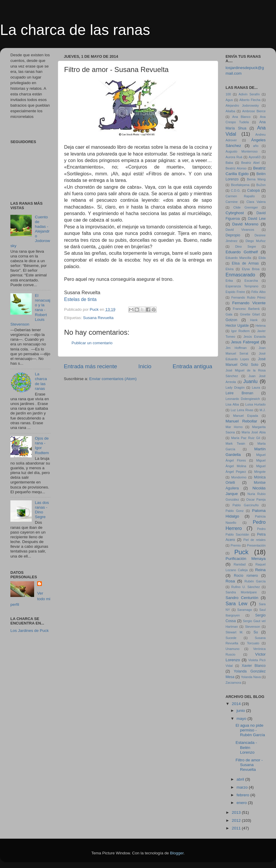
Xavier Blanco (254, 666)
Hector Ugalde (237, 326)
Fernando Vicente (249, 303)
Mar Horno (234, 427)
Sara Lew (236, 603)
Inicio (145, 366)
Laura (256, 387)
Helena (261, 326)
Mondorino (239, 477)
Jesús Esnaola (254, 337)
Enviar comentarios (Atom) (113, 379)
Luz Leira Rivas (242, 410)
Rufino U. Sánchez (245, 587)
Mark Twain (235, 443)
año (256, 146)
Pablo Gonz (235, 511)
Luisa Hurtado (256, 404)
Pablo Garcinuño (246, 505)
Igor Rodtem (240, 331)
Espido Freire (235, 292)
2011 (237, 828)
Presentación (256, 545)
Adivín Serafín (249, 94)
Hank (254, 320)
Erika (229, 281)
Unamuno (233, 649)
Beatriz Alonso (236, 168)
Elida (262, 258)
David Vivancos (240, 230)
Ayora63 (255, 157)
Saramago (245, 610)
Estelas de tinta (80, 299)
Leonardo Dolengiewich (243, 399)
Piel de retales (254, 540)
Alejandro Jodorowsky (242, 105)
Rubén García (255, 581)
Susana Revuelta (98, 318)
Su (256, 632)
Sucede (231, 638)
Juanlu (250, 381)
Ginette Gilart (250, 314)
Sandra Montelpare (241, 592)
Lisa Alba (232, 404)
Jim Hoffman (236, 348)
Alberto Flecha (250, 100)
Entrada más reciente (91, 366)
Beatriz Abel (250, 163)
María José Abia (254, 432)
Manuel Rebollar (241, 421)
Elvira (230, 269)
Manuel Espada (245, 416)
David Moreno (245, 224)
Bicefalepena (240, 185)
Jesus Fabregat (245, 342)
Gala (229, 314)
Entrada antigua (192, 366)
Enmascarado (240, 275)
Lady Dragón (235, 387)
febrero (244, 795)
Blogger (177, 853)
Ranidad (239, 564)
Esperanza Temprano (242, 286)
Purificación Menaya (246, 559)
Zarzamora (233, 683)
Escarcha (251, 281)
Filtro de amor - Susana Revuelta (249, 765)
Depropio (233, 235)
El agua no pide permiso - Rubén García (250, 730)
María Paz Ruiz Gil (246, 438)
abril (241, 779)
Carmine (232, 202)
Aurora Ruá (234, 157)
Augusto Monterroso (242, 151)
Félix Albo (258, 292)
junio (241, 711)
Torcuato (253, 643)
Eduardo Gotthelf (242, 252)
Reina (260, 570)
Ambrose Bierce (254, 111)
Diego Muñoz (256, 241)
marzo (243, 787)
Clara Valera (256, 202)
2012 (237, 820)
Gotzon (231, 320)
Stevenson (252, 627)
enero (242, 803)
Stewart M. (234, 632)
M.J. (263, 410)
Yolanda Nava (251, 677)
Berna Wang (256, 179)
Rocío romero (246, 576)
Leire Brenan (239, 393)
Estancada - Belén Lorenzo (246, 747)
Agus (229, 100)
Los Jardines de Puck (30, 631)
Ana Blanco (242, 117)
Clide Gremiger (246, 207)
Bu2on (261, 185)
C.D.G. (236, 190)
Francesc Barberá (246, 309)
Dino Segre (245, 246)
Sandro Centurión (242, 598)
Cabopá (254, 190)
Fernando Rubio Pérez (249, 297)
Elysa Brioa (251, 269)
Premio (236, 545)
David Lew (257, 219)
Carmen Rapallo (240, 196)
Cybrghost (235, 213)
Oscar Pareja (256, 499)
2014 (237, 704)
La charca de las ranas (75, 30)
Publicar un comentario (92, 343)
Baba (229, 163)
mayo (242, 719)
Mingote (260, 472)
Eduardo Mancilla (238, 258)
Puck (241, 552)
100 (228, 94)
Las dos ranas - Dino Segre (42, 510)
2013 (237, 812)
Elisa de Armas (245, 263)
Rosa (230, 581)
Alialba (230, 111)
